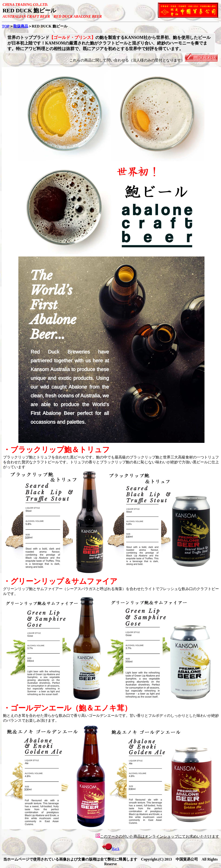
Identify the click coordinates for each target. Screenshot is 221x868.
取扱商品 (21, 26)
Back (111, 849)
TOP (6, 26)
